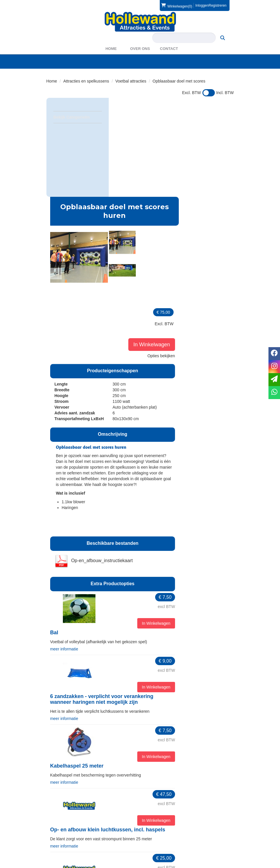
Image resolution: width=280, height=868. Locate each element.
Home (111, 49)
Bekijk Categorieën (78, 117)
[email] (274, 380)
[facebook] (218, 865)
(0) (177, 5)
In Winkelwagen (213, 165)
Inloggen (202, 5)
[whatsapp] (274, 393)
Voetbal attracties (131, 81)
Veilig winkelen (63, 831)
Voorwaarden (160, 831)
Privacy (57, 837)
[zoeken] (223, 38)
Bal (117, 483)
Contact (169, 49)
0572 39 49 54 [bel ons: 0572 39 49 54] (68, 790)
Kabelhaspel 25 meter (140, 615)
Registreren (217, 5)
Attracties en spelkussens (86, 81)
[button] (119, 173)
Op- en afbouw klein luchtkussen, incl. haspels (171, 679)
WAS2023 (157, 800)
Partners (156, 795)
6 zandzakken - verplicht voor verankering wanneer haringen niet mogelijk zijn (165, 549)
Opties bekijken (216, 176)
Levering (58, 826)
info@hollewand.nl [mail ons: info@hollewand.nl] (71, 799)
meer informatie (127, 499)
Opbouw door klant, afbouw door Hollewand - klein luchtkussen (169, 745)
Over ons (140, 49)
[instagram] (229, 865)
